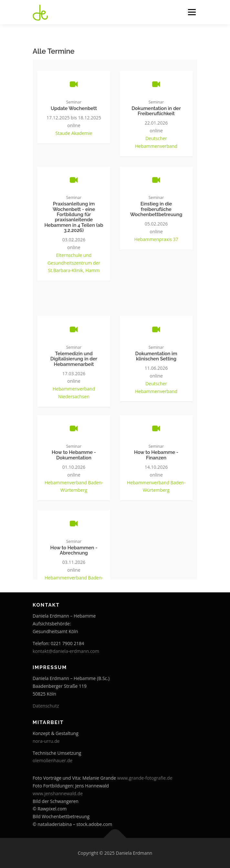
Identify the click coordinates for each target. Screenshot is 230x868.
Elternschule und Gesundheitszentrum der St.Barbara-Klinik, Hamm (74, 267)
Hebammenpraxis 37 (156, 244)
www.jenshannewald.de (58, 793)
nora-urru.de (46, 741)
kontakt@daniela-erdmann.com (66, 651)
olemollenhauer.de (52, 760)
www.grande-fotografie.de (145, 778)
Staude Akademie (74, 136)
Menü (191, 12)
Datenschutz (46, 706)
